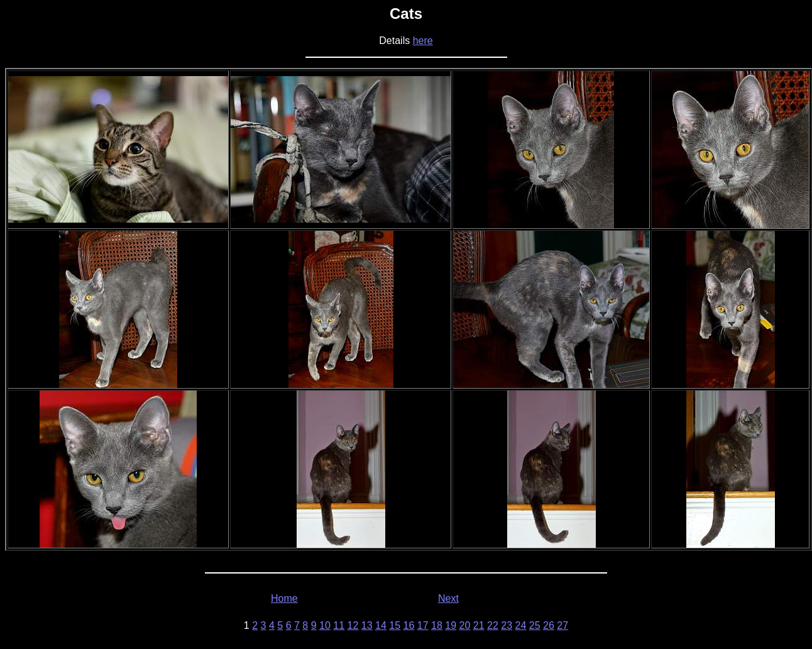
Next (448, 598)
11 (339, 625)
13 (367, 625)
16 (409, 625)
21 (479, 625)
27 (562, 625)
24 (521, 625)
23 (507, 625)
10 (325, 625)
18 (437, 625)
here (423, 41)
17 (423, 625)
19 (451, 625)
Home (284, 598)
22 (493, 625)
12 (353, 625)
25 (535, 625)
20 (465, 625)
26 (549, 625)
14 (381, 625)
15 (395, 625)
